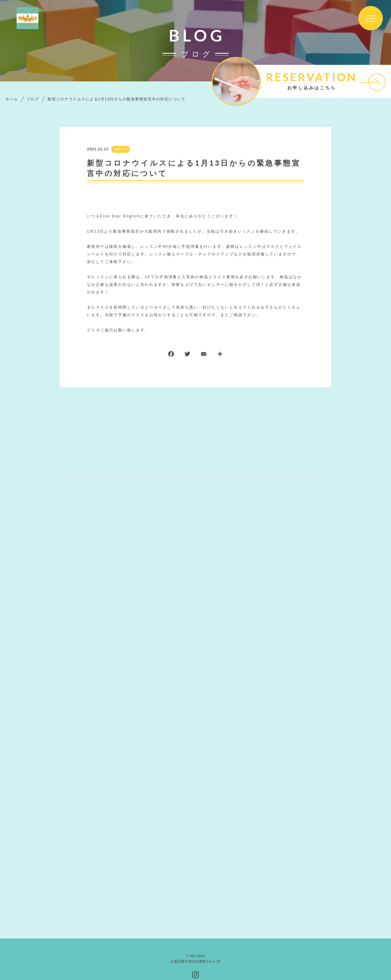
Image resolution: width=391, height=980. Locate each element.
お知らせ (120, 150)
